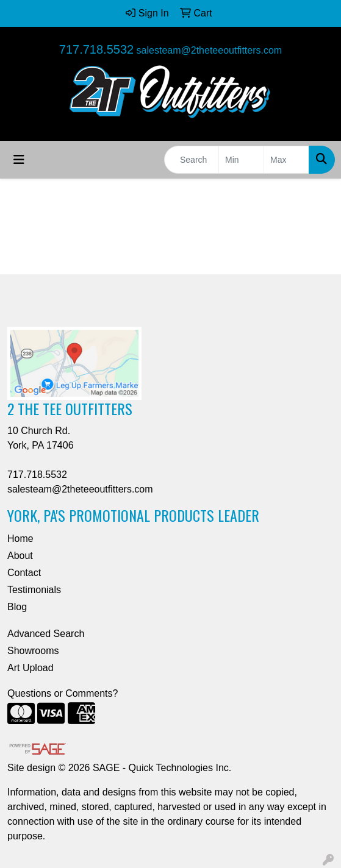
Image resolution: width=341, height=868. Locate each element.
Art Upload (31, 668)
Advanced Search (46, 634)
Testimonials (34, 590)
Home (20, 539)
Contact (24, 573)
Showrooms (33, 651)
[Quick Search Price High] (286, 160)
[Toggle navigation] (19, 160)
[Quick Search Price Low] (241, 160)
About (20, 556)
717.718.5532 (96, 49)
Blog (17, 607)
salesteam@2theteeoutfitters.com (210, 50)
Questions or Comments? (63, 693)
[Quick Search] (192, 160)
